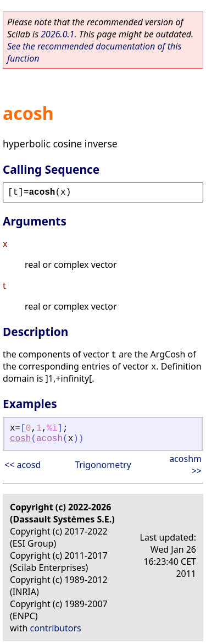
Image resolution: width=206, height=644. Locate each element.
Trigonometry (103, 465)
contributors (56, 628)
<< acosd (23, 465)
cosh (20, 439)
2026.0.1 (57, 34)
